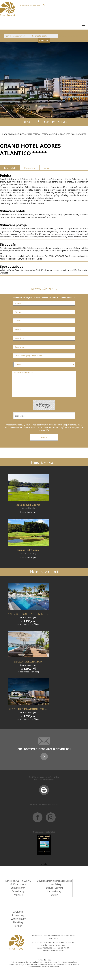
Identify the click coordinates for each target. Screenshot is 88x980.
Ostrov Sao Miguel (50, 134)
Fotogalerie (30, 168)
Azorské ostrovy (33, 134)
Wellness (18, 895)
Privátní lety (18, 915)
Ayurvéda (18, 912)
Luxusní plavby (18, 919)
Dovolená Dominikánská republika (54, 881)
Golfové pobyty (18, 884)
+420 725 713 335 (63, 948)
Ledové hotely (54, 891)
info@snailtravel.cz (56, 951)
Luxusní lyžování (54, 888)
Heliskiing (18, 922)
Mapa (46, 168)
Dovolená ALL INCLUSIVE (18, 881)
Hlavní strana (8, 134)
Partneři (18, 926)
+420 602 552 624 (49, 948)
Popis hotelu (10, 168)
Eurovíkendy (18, 891)
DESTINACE (20, 134)
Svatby (54, 895)
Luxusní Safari (18, 888)
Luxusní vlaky (54, 884)
